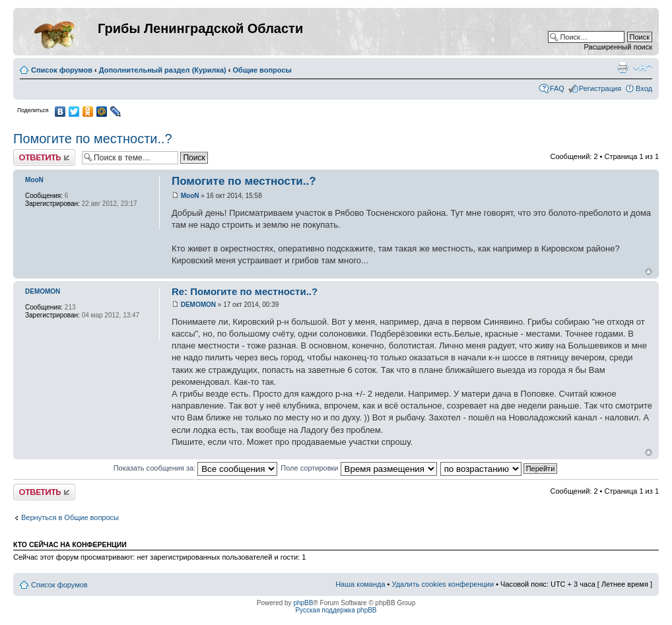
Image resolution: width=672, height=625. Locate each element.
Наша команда (360, 584)
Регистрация (600, 88)
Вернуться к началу (649, 272)
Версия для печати (622, 67)
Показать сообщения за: (196, 468)
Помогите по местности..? (93, 139)
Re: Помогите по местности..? (245, 291)
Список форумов (62, 70)
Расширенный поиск (618, 47)
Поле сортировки (358, 468)
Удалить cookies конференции (443, 584)
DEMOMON (198, 305)
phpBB (303, 603)
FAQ (557, 88)
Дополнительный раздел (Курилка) (163, 70)
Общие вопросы (262, 70)
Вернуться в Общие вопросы (70, 517)
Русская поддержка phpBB (336, 610)
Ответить (44, 157)
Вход (644, 88)
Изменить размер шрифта (643, 67)
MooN (190, 196)
